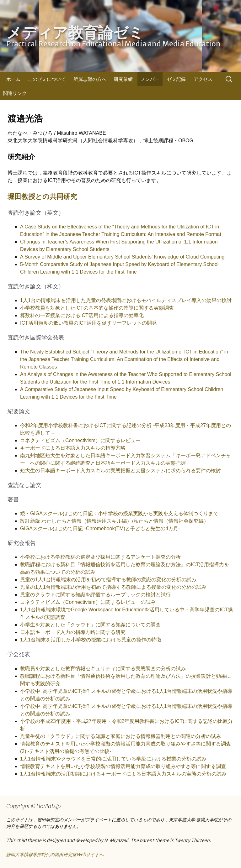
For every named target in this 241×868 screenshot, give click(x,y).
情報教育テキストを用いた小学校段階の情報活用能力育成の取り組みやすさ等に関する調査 (123, 766)
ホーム (13, 79)
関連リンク (15, 93)
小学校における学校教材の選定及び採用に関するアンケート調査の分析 (100, 557)
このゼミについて (47, 79)
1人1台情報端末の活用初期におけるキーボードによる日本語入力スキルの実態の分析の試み (123, 774)
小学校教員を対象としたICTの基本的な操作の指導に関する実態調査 (97, 308)
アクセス (203, 79)
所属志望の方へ (90, 79)
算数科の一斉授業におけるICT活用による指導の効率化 (82, 315)
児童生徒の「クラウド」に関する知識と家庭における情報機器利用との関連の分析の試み (120, 736)
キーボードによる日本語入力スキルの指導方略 (73, 448)
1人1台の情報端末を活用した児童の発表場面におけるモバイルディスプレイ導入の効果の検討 (126, 300)
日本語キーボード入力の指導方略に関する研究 (73, 632)
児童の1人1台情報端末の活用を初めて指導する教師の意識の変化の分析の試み (108, 580)
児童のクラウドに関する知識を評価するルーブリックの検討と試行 (95, 595)
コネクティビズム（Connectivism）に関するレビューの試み (88, 602)
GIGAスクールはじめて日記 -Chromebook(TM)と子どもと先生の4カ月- (100, 528)
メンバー (150, 79)
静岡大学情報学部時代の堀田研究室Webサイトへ (55, 855)
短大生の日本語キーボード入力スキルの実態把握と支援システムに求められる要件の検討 (120, 471)
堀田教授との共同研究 (42, 196)
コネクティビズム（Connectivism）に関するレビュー (80, 440)
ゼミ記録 (176, 79)
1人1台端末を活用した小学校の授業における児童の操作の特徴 (91, 640)
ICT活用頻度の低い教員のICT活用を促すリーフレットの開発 (88, 323)
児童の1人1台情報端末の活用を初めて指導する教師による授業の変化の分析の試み (113, 587)
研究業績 (123, 79)
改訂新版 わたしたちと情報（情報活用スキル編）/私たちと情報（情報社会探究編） (114, 521)
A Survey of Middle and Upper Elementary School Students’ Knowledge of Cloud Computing (122, 257)
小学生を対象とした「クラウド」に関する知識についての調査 (90, 625)
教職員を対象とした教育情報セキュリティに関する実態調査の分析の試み (103, 669)
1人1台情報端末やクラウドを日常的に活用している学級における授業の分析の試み (113, 759)
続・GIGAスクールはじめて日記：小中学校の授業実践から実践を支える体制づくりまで (119, 513)
